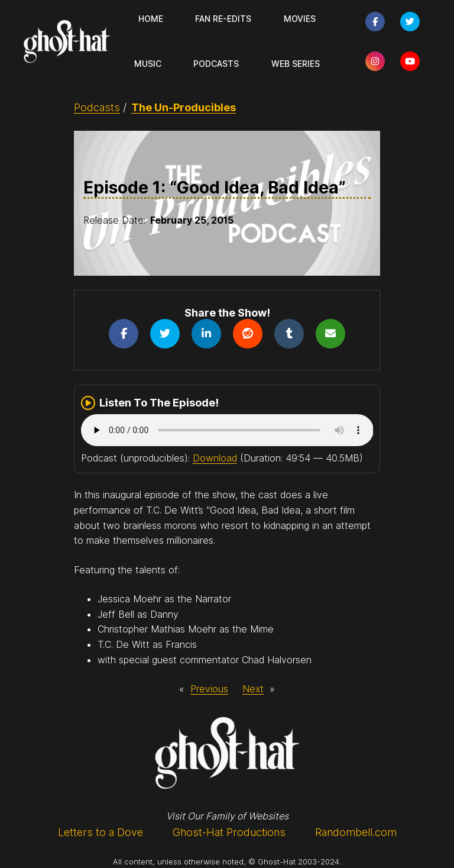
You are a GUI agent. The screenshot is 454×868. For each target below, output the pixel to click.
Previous (209, 689)
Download (215, 458)
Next (253, 689)
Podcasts (97, 107)
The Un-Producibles (184, 107)
